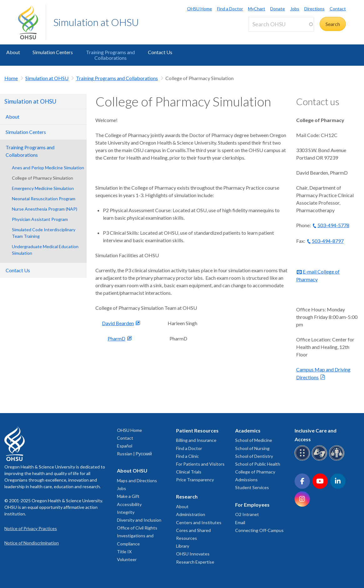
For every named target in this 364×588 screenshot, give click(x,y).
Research (187, 496)
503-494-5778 (333, 225)
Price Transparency (195, 480)
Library (183, 546)
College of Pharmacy (255, 472)
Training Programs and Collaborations (110, 55)
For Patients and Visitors (200, 464)
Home (11, 78)
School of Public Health (258, 464)
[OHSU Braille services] (303, 460)
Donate (278, 9)
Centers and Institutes (199, 522)
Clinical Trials (189, 472)
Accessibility (129, 504)
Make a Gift (128, 496)
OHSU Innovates (193, 554)
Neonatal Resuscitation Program (44, 199)
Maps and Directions (137, 481)
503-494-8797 (328, 241)
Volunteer (127, 559)
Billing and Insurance (196, 440)
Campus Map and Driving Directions (323, 373)
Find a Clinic (187, 456)
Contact (338, 9)
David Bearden (118, 323)
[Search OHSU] (281, 24)
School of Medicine (254, 440)
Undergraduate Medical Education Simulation (45, 250)
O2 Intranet (247, 514)
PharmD (116, 338)
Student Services (252, 487)
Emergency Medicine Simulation (43, 188)
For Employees (252, 505)
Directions (314, 9)
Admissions (246, 480)
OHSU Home (200, 9)
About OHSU (132, 470)
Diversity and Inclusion (139, 520)
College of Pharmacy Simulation (43, 178)
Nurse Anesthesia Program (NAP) (45, 209)
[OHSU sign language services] (320, 460)
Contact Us (160, 52)
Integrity (126, 512)
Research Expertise (195, 562)
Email (240, 522)
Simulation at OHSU (96, 22)
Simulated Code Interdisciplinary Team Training (44, 233)
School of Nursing (252, 448)
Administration (191, 514)
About (13, 52)
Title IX (124, 552)
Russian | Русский (134, 454)
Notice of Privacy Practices (31, 528)
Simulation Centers (53, 52)
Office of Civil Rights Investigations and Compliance (137, 536)
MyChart (257, 9)
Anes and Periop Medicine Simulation (48, 168)
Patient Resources (197, 430)
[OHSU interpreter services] (338, 460)
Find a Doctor (230, 9)
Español (125, 446)
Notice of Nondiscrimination (32, 543)
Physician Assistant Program (40, 219)
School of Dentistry (254, 456)
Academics (248, 430)
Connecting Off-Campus (259, 530)
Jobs (295, 9)
